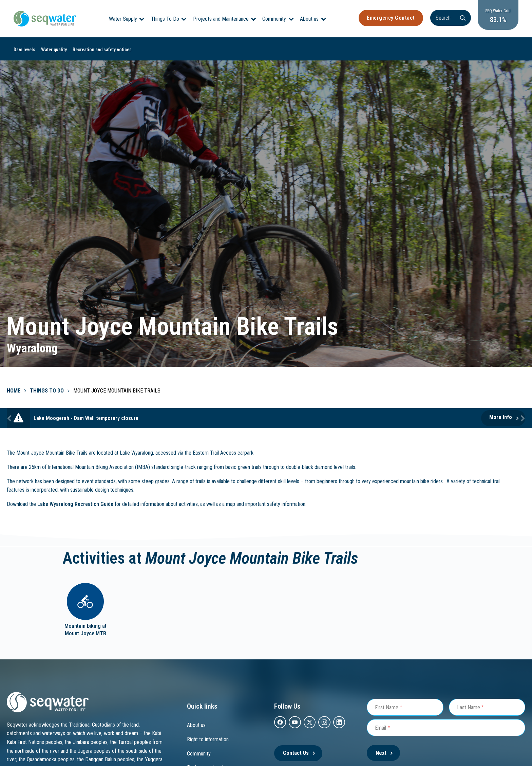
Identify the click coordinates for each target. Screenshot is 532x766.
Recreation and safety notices (102, 50)
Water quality (54, 50)
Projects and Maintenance (221, 19)
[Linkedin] (339, 722)
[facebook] (280, 722)
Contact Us (296, 753)
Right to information (208, 739)
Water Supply (123, 19)
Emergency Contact (391, 18)
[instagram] (324, 722)
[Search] (451, 18)
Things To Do (165, 19)
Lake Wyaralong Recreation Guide (75, 504)
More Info (501, 417)
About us (309, 19)
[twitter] (310, 722)
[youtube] (295, 722)
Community (274, 19)
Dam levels (24, 50)
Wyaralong (32, 348)
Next (522, 418)
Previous (10, 418)
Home (14, 391)
